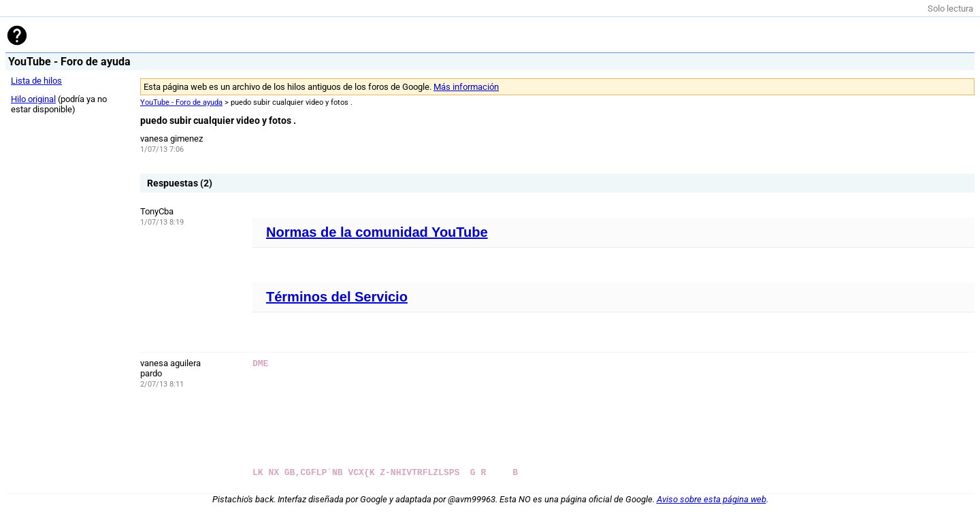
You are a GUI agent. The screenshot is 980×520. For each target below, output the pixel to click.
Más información (466, 87)
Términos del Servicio (337, 297)
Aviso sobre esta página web (712, 499)
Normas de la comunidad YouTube (377, 232)
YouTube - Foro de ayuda (181, 102)
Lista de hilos (36, 81)
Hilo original (33, 99)
